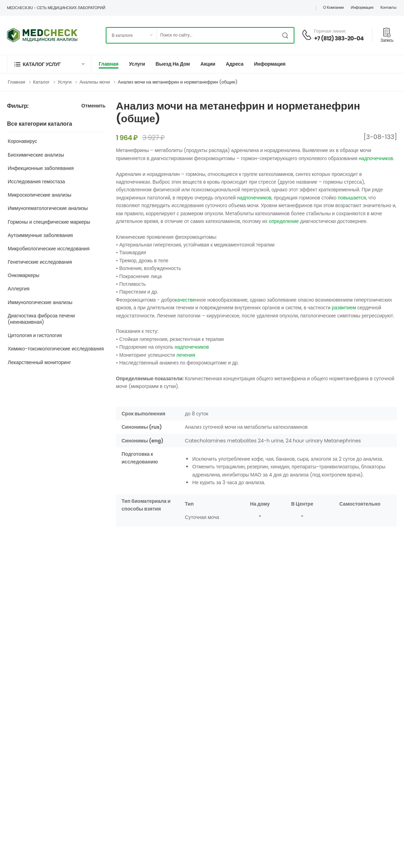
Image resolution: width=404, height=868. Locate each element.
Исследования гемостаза (36, 182)
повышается (352, 198)
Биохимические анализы (36, 155)
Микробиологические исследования (49, 249)
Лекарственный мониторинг (39, 362)
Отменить (93, 106)
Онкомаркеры (24, 275)
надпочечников (376, 158)
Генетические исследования (40, 262)
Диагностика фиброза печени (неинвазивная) (41, 319)
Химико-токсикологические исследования (56, 349)
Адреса (235, 64)
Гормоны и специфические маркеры (49, 222)
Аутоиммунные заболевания (40, 235)
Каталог (41, 82)
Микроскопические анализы (40, 195)
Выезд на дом (173, 64)
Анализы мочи (95, 82)
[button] (49, 64)
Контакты (388, 7)
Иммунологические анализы (40, 302)
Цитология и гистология (35, 335)
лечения (186, 355)
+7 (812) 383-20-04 (339, 38)
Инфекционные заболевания (41, 168)
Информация (362, 7)
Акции (208, 64)
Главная (109, 64)
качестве (185, 300)
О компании (333, 7)
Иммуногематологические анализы (48, 208)
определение (284, 221)
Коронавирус (22, 141)
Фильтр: (18, 106)
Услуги (137, 64)
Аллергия (19, 289)
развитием (344, 308)
